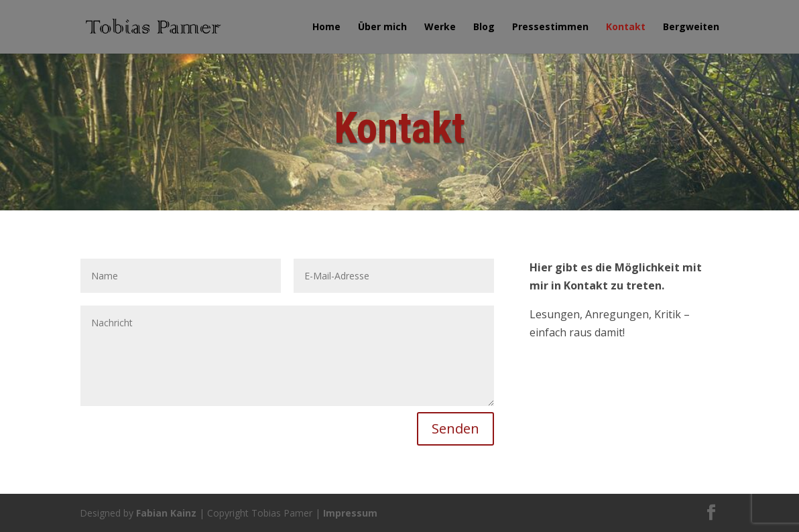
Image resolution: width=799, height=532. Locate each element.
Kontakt (626, 27)
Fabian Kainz (166, 513)
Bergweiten (691, 27)
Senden (455, 428)
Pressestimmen (550, 27)
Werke (440, 27)
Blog (484, 27)
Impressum (350, 513)
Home (326, 27)
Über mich (382, 27)
